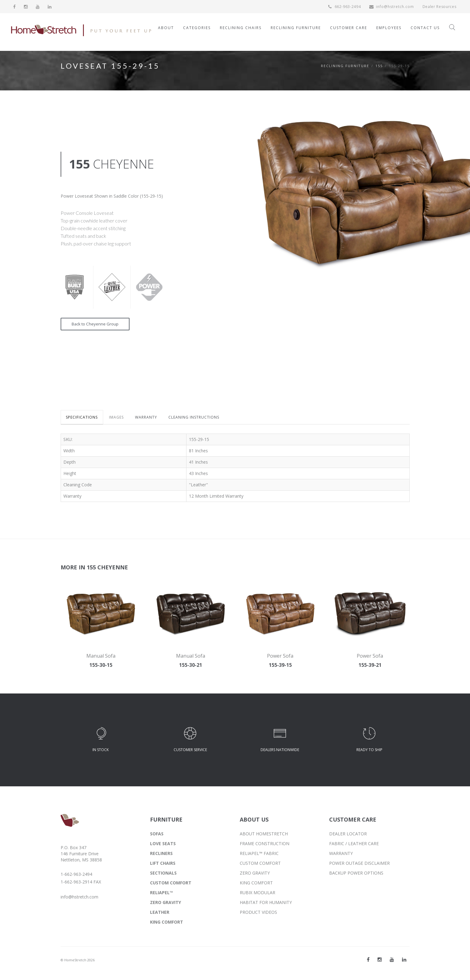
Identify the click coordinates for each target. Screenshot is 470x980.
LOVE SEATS (163, 844)
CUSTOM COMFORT (171, 884)
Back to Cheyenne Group (97, 325)
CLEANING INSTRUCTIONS (201, 418)
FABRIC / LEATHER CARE (354, 844)
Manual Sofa (101, 657)
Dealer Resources (439, 7)
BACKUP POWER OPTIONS (356, 874)
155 (379, 66)
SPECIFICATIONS (83, 418)
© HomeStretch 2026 (78, 961)
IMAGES (120, 418)
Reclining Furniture (345, 66)
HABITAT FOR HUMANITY (266, 903)
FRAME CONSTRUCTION (265, 844)
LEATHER (160, 913)
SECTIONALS (163, 874)
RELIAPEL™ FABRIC (259, 854)
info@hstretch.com (391, 7)
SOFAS (157, 835)
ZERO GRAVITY (165, 903)
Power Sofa (280, 657)
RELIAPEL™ (162, 893)
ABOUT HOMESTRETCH (264, 835)
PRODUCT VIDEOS (258, 913)
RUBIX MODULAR (258, 893)
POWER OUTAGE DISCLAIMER (359, 864)
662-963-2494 (344, 7)
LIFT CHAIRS (163, 864)
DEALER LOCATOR (348, 835)
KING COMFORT (167, 923)
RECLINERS (161, 854)
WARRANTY (152, 418)
